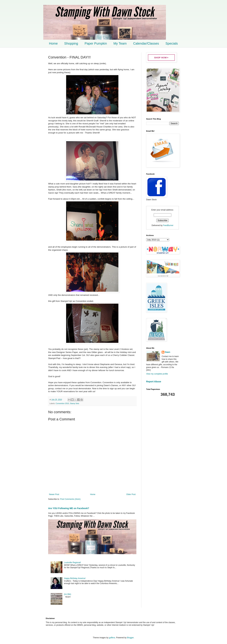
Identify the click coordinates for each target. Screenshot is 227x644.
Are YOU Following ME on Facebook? (69, 508)
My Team (120, 43)
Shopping (71, 43)
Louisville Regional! (72, 562)
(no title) (68, 594)
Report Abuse (154, 382)
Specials (172, 43)
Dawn (168, 352)
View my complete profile (157, 374)
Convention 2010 (62, 403)
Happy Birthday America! (75, 578)
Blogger (130, 638)
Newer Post (54, 494)
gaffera (112, 638)
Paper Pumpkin (96, 43)
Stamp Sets (74, 403)
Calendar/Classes (146, 43)
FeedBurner (168, 225)
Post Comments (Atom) (70, 499)
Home (53, 43)
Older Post (131, 494)
